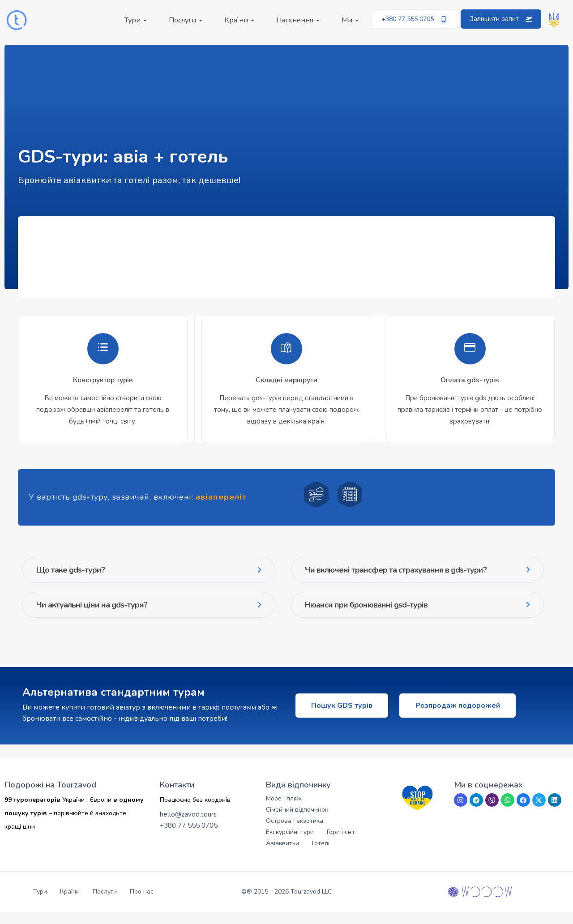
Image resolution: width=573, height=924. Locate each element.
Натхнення (298, 20)
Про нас (142, 904)
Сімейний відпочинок (297, 822)
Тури (136, 20)
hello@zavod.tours (188, 826)
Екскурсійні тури (290, 844)
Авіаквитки (282, 855)
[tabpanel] (103, 383)
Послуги (186, 20)
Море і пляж (284, 811)
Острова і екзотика (295, 833)
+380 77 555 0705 (189, 838)
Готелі (321, 855)
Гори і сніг (341, 844)
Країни (239, 20)
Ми (350, 20)
